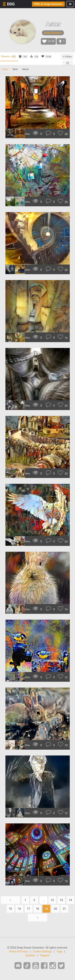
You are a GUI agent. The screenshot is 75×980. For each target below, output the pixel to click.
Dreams (9, 56)
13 (61, 900)
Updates (30, 955)
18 (37, 909)
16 (19, 909)
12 (52, 900)
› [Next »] (37, 918)
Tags (59, 951)
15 (10, 909)
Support (45, 955)
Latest (5, 69)
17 (28, 909)
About (25, 69)
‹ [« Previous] (10, 900)
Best (15, 69)
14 (70, 900)
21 (65, 909)
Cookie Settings (42, 951)
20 (55, 909)
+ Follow (67, 57)
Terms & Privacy (18, 951)
